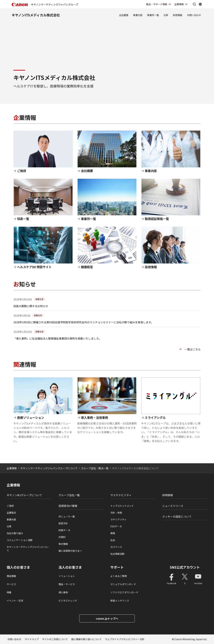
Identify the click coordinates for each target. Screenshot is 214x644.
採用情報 (178, 15)
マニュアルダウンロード (123, 584)
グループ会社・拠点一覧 (95, 468)
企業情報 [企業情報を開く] (179, 4)
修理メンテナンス (120, 601)
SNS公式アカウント (185, 567)
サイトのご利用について (55, 639)
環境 (113, 533)
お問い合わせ (194, 15)
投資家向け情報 (68, 506)
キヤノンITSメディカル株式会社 (36, 15)
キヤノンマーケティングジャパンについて (28, 549)
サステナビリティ (121, 495)
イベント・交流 (15, 601)
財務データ (64, 530)
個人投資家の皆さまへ (70, 551)
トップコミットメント (122, 506)
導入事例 (63, 592)
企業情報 (12, 468)
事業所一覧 (153, 15)
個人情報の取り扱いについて (86, 639)
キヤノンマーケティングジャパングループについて (49, 468)
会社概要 (124, 15)
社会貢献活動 (117, 554)
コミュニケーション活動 (20, 540)
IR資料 (62, 537)
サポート (117, 567)
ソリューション (67, 576)
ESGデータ (116, 526)
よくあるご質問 (119, 576)
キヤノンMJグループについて (24, 495)
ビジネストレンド (68, 601)
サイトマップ (32, 639)
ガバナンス (116, 547)
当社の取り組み (15, 533)
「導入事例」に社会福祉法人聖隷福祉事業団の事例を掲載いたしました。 (58, 338)
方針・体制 (116, 513)
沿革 (166, 15)
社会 (113, 540)
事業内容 (138, 15)
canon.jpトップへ (107, 618)
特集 (9, 592)
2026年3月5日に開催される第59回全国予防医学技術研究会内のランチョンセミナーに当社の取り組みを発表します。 (83, 322)
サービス (11, 584)
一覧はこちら (193, 349)
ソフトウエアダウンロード (124, 592)
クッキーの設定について (177, 516)
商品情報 (11, 576)
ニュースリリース (173, 506)
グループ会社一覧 (69, 495)
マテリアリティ (118, 519)
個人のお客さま (18, 567)
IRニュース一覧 (67, 516)
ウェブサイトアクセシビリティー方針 (125, 639)
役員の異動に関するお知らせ (31, 306)
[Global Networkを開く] (200, 4)
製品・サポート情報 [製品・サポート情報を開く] (157, 4)
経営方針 (63, 523)
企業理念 (11, 513)
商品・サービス (67, 584)
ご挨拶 (10, 506)
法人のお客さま (70, 567)
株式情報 (63, 544)
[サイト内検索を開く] (194, 4)
